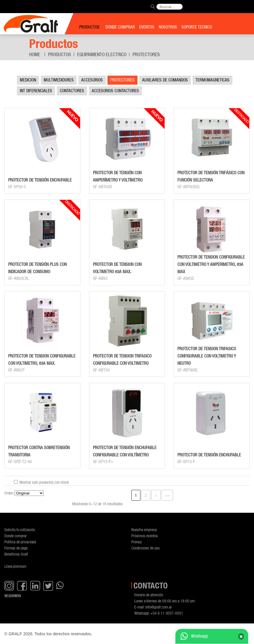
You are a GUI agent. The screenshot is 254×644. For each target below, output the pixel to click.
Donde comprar (16, 536)
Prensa (136, 542)
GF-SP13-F (186, 462)
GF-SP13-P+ (103, 462)
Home (35, 54)
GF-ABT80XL (188, 370)
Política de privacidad (20, 542)
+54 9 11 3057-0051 (167, 613)
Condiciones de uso (145, 548)
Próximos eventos (145, 536)
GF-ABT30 (101, 370)
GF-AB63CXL (19, 278)
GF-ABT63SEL (189, 187)
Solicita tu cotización (20, 530)
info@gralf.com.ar (159, 607)
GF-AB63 (100, 278)
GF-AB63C (186, 278)
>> (167, 495)
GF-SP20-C (17, 187)
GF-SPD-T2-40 (20, 462)
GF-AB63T (16, 370)
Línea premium (15, 566)
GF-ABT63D (102, 187)
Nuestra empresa (144, 530)
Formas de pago (16, 548)
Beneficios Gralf (16, 554)
